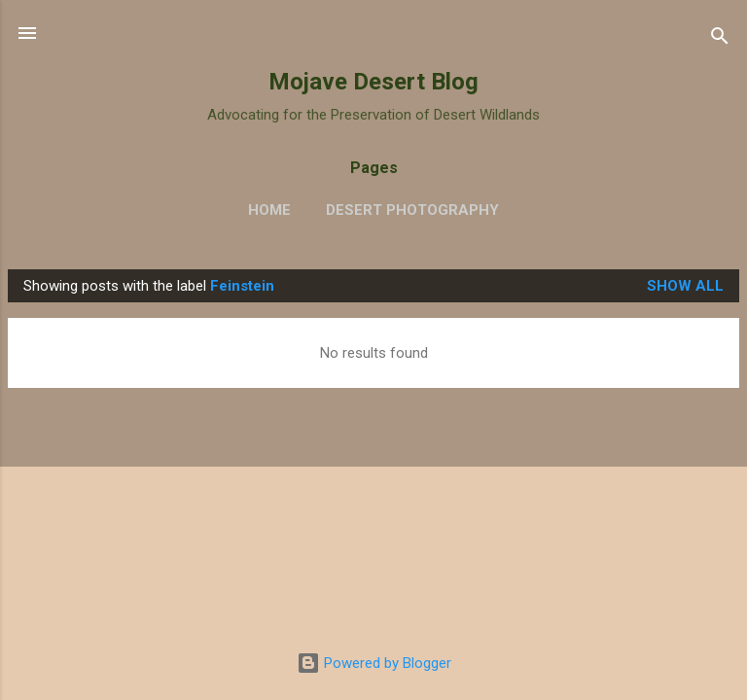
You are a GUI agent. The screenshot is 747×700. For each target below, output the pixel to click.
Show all (685, 286)
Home (269, 210)
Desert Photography (412, 210)
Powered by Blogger (374, 663)
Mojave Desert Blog (373, 82)
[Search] (720, 39)
